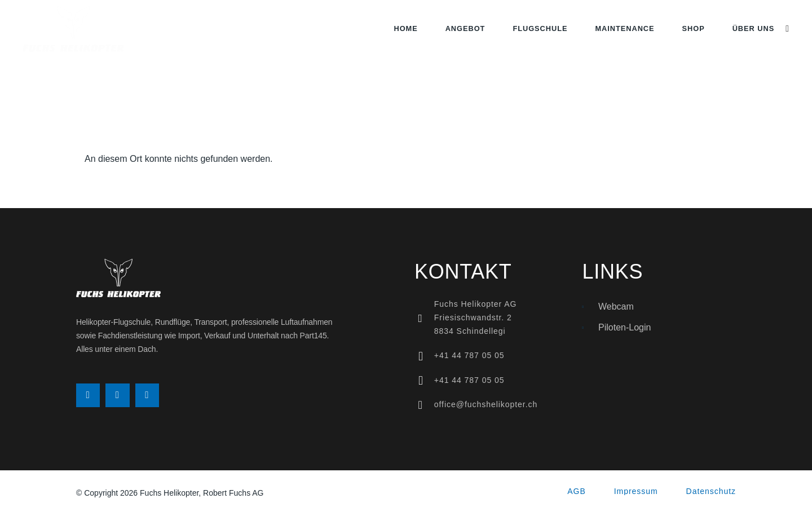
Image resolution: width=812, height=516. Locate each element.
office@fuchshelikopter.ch (486, 404)
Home (405, 28)
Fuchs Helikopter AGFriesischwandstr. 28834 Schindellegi (476, 317)
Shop (694, 28)
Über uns (754, 28)
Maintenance (625, 28)
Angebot (465, 28)
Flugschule (540, 28)
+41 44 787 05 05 (469, 355)
